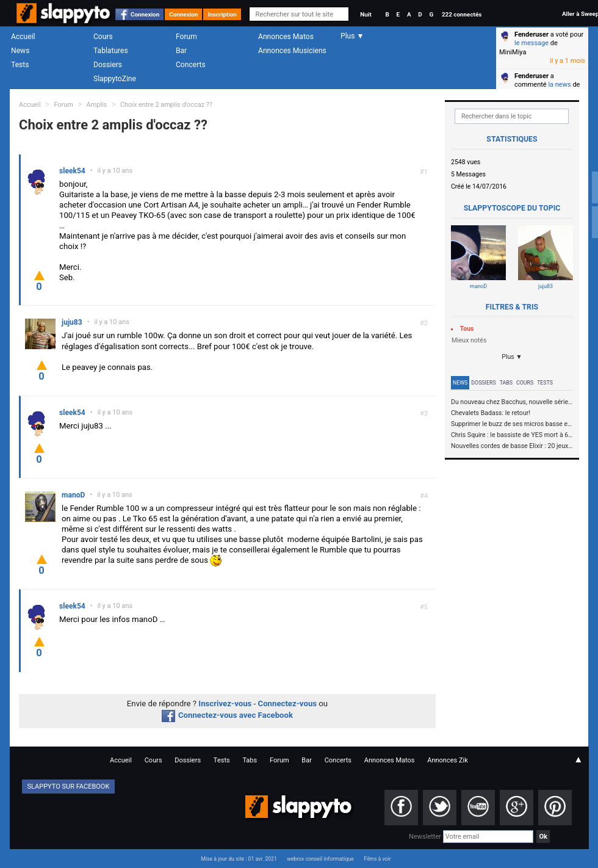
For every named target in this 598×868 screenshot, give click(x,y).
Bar (181, 51)
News (20, 51)
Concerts (191, 65)
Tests (20, 65)
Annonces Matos (286, 37)
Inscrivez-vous (225, 703)
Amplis (97, 105)
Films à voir (377, 859)
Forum (186, 37)
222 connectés (462, 14)
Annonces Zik (448, 760)
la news (559, 85)
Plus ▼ (512, 357)
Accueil (23, 37)
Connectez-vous (288, 703)
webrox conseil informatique (320, 859)
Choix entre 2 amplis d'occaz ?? (166, 105)
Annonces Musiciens (292, 51)
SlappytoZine (115, 79)
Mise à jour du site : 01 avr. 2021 (239, 859)
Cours (103, 37)
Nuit (366, 14)
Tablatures (111, 51)
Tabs (506, 383)
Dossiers (108, 65)
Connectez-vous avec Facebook (227, 715)
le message (531, 43)
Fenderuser (531, 34)
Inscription (222, 14)
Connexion (145, 14)
